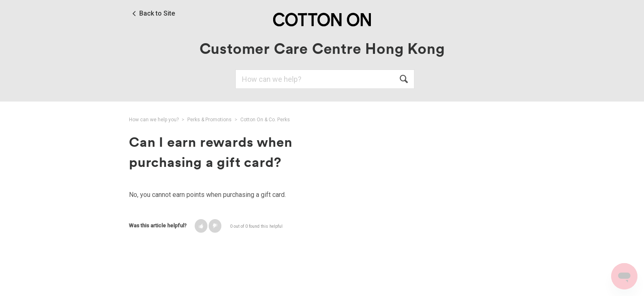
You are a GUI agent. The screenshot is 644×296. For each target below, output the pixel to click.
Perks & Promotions (209, 120)
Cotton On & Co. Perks (265, 120)
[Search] (325, 79)
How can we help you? (154, 120)
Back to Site (157, 14)
